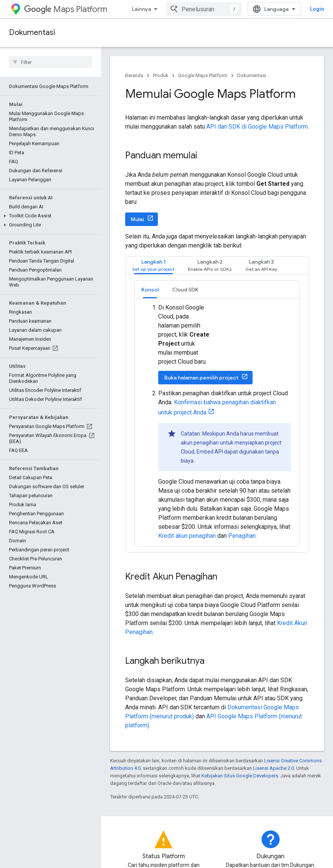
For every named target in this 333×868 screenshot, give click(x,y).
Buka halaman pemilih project (201, 378)
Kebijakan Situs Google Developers (240, 776)
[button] (49, 216)
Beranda (134, 75)
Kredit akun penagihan (187, 536)
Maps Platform (66, 9)
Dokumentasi (32, 33)
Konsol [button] (150, 290)
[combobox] (204, 9)
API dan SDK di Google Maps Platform (257, 127)
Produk (161, 75)
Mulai (137, 219)
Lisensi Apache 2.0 (273, 768)
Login (317, 9)
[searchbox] (51, 62)
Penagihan (242, 536)
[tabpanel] (217, 413)
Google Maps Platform (203, 75)
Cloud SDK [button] (185, 290)
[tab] (153, 265)
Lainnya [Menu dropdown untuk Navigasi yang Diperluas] (142, 9)
